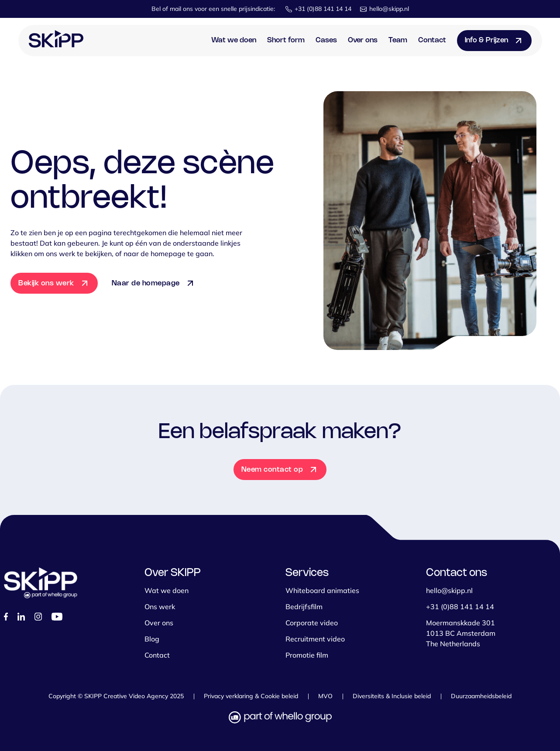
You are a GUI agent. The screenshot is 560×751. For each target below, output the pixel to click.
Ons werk (160, 607)
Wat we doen (234, 40)
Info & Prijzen (486, 40)
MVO (325, 696)
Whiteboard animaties (322, 590)
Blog (152, 639)
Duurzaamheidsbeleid (481, 696)
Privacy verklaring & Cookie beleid (251, 696)
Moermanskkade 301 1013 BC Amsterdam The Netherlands (461, 633)
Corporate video (312, 623)
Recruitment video (315, 639)
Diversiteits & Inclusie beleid (392, 696)
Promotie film (307, 655)
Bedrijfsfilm (304, 607)
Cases (326, 40)
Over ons (363, 40)
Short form (286, 40)
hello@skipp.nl (389, 9)
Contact (432, 40)
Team (398, 40)
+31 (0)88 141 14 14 (323, 9)
